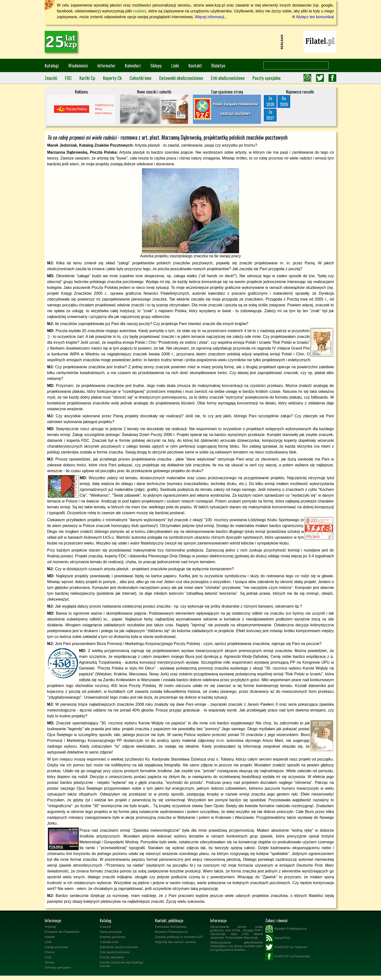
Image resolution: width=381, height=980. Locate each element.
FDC (68, 78)
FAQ (48, 957)
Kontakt (195, 65)
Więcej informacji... (211, 17)
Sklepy (156, 65)
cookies (140, 11)
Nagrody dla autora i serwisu (176, 942)
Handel (50, 937)
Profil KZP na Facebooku (288, 956)
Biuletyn (218, 65)
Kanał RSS (278, 938)
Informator (106, 65)
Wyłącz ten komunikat (313, 17)
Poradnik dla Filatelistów (62, 932)
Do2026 (284, 101)
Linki (175, 65)
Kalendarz (133, 65)
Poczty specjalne (267, 78)
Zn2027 (270, 115)
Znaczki (51, 78)
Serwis (50, 962)
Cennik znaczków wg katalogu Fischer (122, 964)
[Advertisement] (190, 42)
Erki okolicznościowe (228, 78)
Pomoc (50, 952)
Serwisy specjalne (58, 967)
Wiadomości (78, 65)
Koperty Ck (112, 78)
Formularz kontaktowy (171, 927)
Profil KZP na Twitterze (286, 947)
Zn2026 (270, 101)
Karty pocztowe (111, 932)
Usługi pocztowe (56, 947)
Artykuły (50, 927)
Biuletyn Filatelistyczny (171, 932)
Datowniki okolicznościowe (181, 78)
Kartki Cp (87, 78)
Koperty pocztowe (113, 937)
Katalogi (52, 65)
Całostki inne (140, 78)
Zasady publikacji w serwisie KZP (179, 937)
